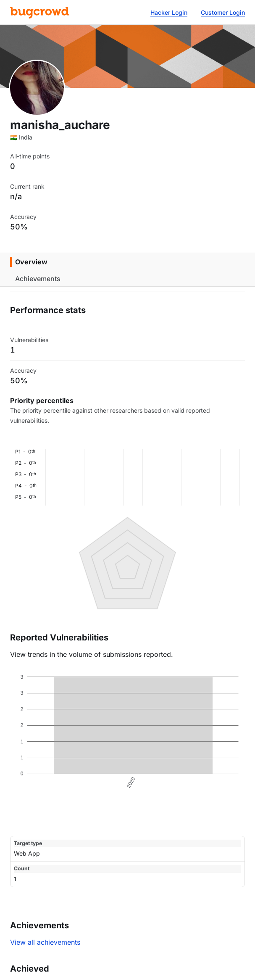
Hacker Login (169, 12)
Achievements (38, 279)
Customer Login (223, 12)
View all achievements (45, 942)
